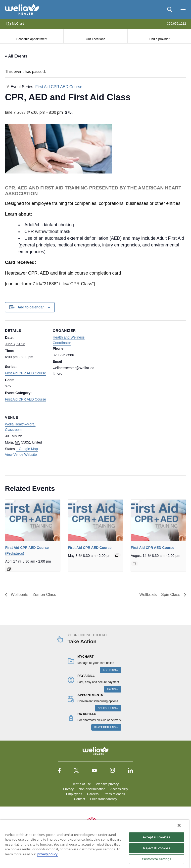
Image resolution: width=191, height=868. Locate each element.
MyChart (15, 24)
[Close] (179, 825)
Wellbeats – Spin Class (160, 595)
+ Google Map (27, 449)
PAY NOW (113, 689)
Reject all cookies (156, 848)
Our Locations (95, 39)
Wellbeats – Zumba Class (33, 595)
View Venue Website (21, 455)
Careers (93, 794)
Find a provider (159, 39)
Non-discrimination (92, 789)
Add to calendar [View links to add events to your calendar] (31, 307)
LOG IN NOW (111, 670)
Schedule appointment (32, 39)
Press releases (114, 794)
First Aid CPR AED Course (25, 373)
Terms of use (82, 784)
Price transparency (103, 799)
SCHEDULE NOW (108, 708)
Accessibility (119, 789)
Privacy (68, 789)
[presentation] (33, 520)
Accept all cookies (156, 837)
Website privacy (107, 784)
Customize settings (156, 859)
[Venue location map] (79, 441)
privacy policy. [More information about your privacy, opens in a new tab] (48, 854)
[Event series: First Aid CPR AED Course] (9, 569)
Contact (79, 799)
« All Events (16, 56)
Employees (74, 794)
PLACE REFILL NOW (106, 727)
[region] (95, 844)
